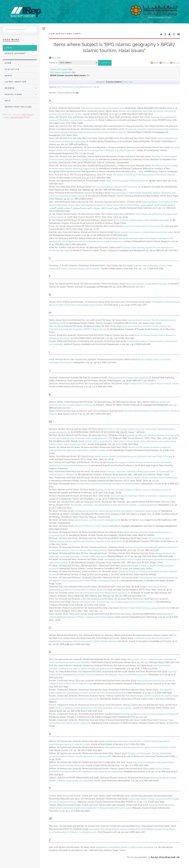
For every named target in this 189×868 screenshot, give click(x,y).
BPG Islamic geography (61, 72)
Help (8, 101)
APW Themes (28, 115)
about (9, 76)
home (8, 63)
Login (8, 48)
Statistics (12, 69)
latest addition (16, 82)
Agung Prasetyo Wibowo (20, 117)
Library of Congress (59, 69)
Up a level (56, 58)
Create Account (15, 53)
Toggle (44, 29)
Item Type (128, 82)
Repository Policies (18, 107)
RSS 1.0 (165, 63)
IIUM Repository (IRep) (65, 34)
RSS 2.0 (176, 63)
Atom (156, 63)
